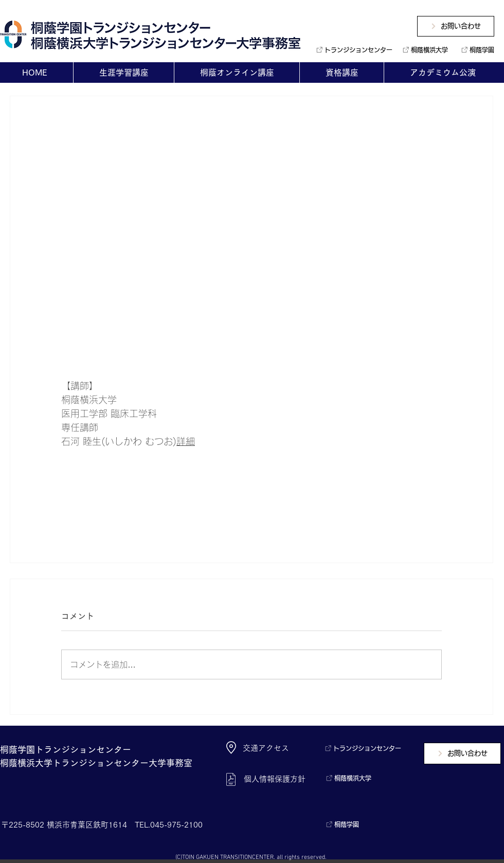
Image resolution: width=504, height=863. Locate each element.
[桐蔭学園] (475, 50)
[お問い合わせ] (456, 26)
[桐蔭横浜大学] (424, 50)
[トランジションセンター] (350, 50)
